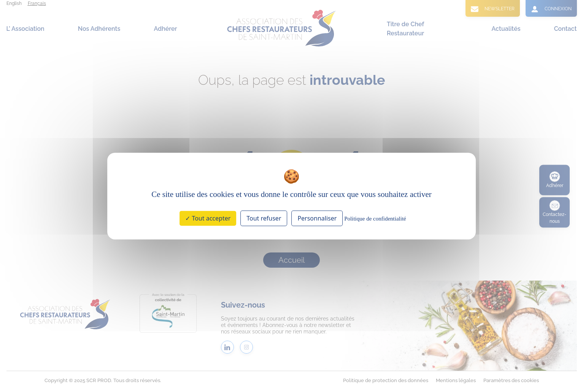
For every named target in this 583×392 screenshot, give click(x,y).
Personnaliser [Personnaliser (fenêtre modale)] (317, 218)
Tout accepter (208, 218)
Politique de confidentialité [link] (375, 219)
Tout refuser (264, 218)
